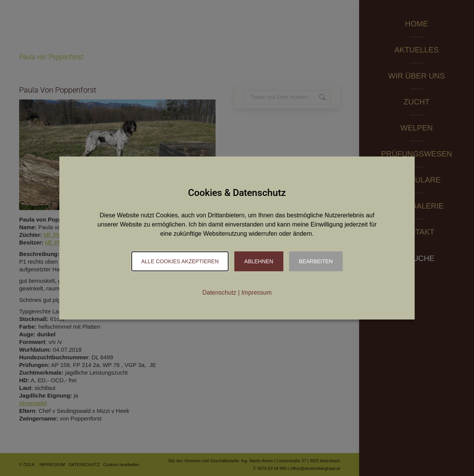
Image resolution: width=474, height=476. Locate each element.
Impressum (256, 293)
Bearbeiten (316, 261)
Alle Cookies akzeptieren (180, 261)
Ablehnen (259, 261)
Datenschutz (219, 293)
